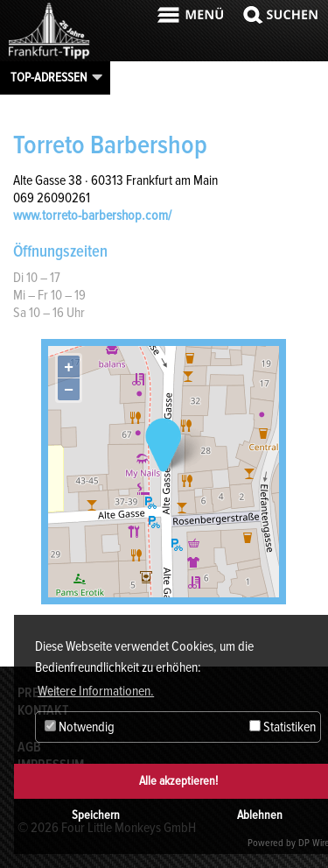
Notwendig (80, 727)
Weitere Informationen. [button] (96, 691)
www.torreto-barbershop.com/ (92, 215)
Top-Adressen (49, 77)
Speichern (96, 815)
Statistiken (283, 727)
